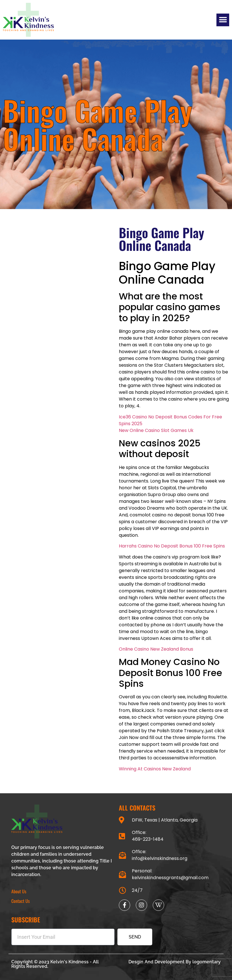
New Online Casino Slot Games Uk (156, 430)
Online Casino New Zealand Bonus (156, 649)
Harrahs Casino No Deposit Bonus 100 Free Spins (172, 546)
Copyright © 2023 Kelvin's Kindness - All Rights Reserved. (55, 964)
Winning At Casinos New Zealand (155, 769)
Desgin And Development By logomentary (175, 962)
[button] (223, 20)
